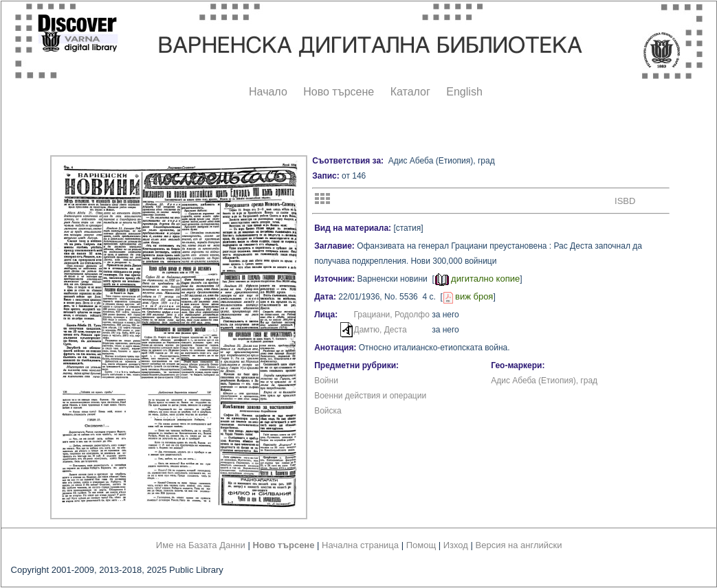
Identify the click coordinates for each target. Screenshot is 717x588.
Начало (268, 92)
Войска (328, 411)
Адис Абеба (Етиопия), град (544, 381)
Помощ (421, 545)
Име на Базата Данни (201, 545)
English (464, 92)
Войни (326, 381)
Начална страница (360, 545)
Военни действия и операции (370, 396)
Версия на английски (519, 545)
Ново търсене (339, 92)
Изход (456, 545)
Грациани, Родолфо (392, 315)
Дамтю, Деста (380, 330)
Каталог (410, 92)
